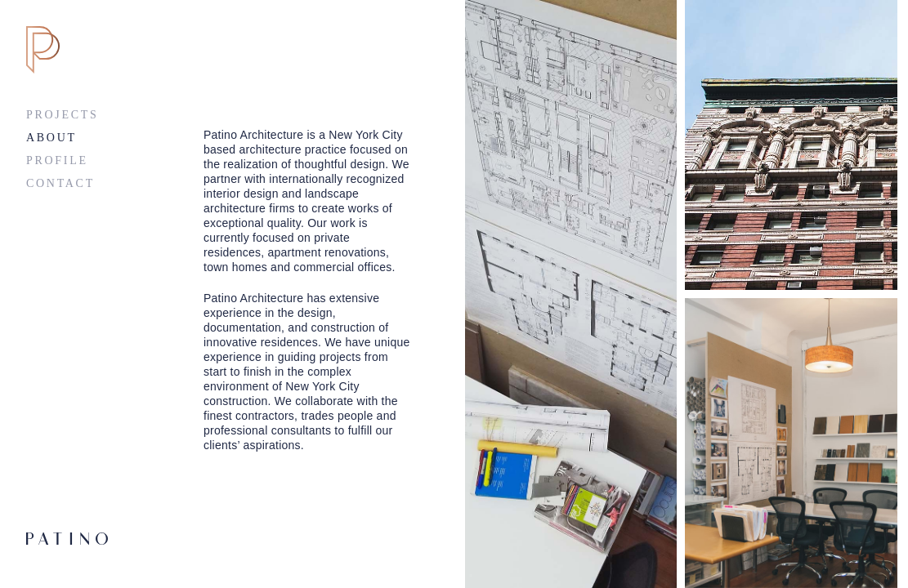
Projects (63, 115)
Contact (60, 183)
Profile (57, 160)
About (51, 138)
